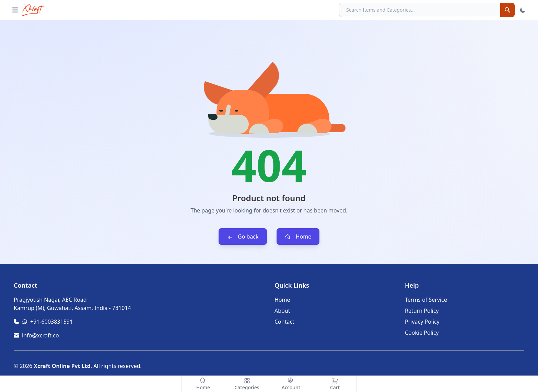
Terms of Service (426, 300)
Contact (284, 322)
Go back (243, 237)
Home (298, 237)
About (282, 311)
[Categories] (247, 384)
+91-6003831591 (51, 322)
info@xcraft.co (40, 335)
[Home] (203, 384)
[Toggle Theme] (523, 10)
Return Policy (422, 311)
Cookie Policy (422, 333)
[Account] (291, 384)
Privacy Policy (422, 322)
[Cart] (335, 384)
